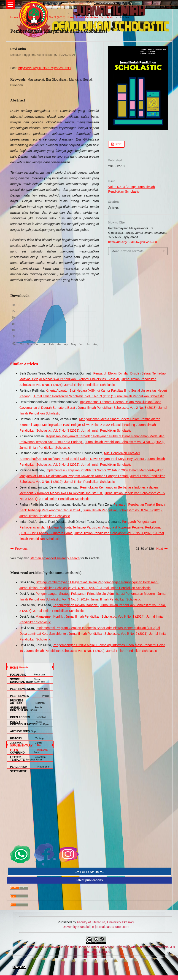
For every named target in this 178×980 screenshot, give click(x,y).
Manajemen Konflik (50, 616)
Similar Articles (24, 364)
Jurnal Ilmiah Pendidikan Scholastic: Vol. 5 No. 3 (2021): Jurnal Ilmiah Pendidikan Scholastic (99, 396)
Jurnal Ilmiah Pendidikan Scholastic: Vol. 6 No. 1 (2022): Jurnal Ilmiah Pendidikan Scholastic (91, 651)
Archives (30, 17)
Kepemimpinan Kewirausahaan (76, 605)
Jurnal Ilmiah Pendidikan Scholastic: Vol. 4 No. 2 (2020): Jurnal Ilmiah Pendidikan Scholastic (85, 588)
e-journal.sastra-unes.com (110, 927)
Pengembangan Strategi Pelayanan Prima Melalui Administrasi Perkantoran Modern (96, 594)
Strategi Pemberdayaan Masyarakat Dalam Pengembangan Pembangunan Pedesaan (97, 582)
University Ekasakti (76, 927)
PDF (118, 144)
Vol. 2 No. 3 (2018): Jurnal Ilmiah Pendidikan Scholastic (77, 17)
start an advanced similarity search (55, 558)
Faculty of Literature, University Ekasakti (105, 922)
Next (160, 549)
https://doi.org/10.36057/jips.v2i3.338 (44, 68)
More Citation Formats (127, 251)
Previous (21, 549)
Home (14, 17)
